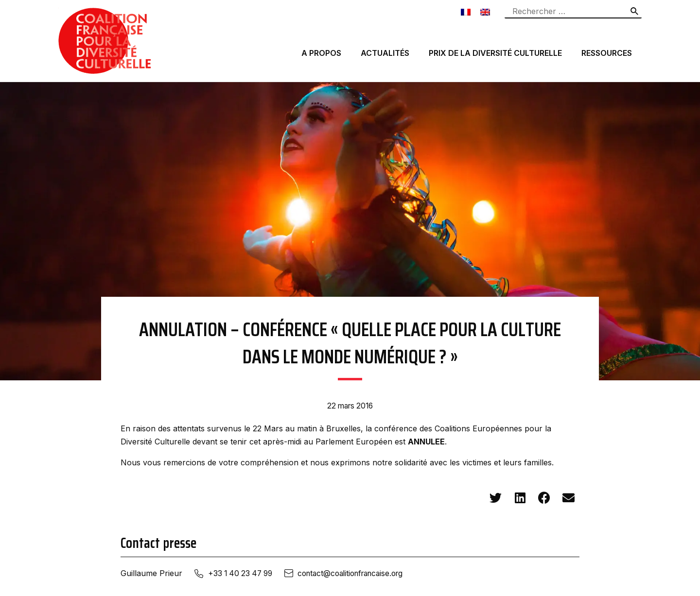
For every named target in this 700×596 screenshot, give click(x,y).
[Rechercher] (635, 11)
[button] (496, 498)
